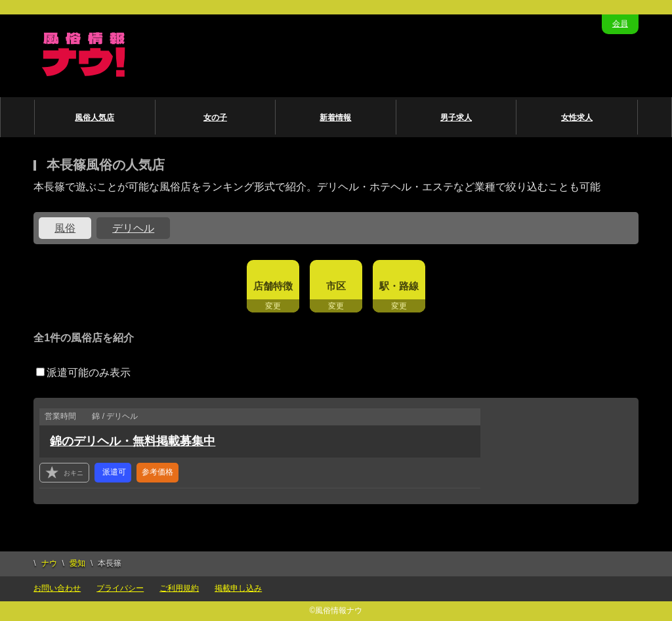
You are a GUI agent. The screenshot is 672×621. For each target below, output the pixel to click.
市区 (336, 286)
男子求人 (456, 118)
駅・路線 (399, 286)
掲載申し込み (238, 588)
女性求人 (577, 118)
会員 (620, 24)
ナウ (49, 563)
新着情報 (335, 118)
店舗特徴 (273, 286)
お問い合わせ (57, 588)
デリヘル (133, 228)
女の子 (215, 118)
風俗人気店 (94, 118)
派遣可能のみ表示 (83, 373)
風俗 (65, 228)
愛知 (77, 563)
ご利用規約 (179, 588)
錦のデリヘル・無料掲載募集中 (133, 441)
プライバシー (120, 588)
